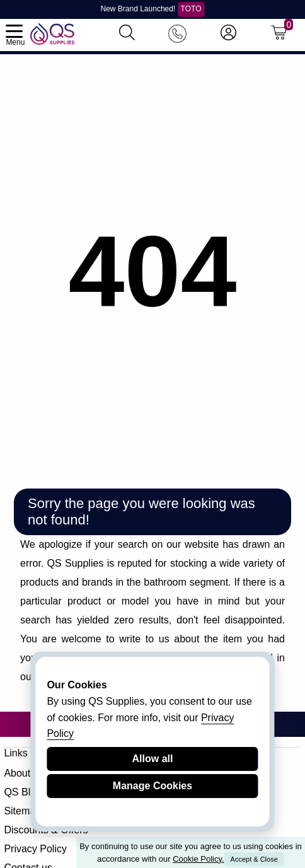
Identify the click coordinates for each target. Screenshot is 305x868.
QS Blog (23, 792)
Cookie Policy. (198, 859)
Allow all (153, 759)
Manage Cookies (152, 786)
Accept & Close (254, 859)
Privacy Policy (35, 849)
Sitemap (22, 811)
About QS (26, 773)
